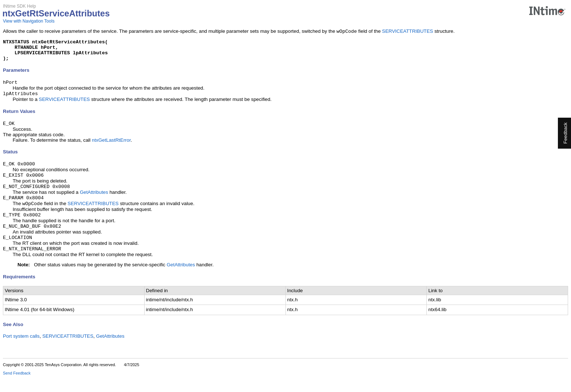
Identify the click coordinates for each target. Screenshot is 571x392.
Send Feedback (17, 387)
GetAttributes (94, 202)
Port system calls (21, 350)
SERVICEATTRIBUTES (407, 32)
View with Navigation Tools (29, 21)
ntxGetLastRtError (111, 147)
